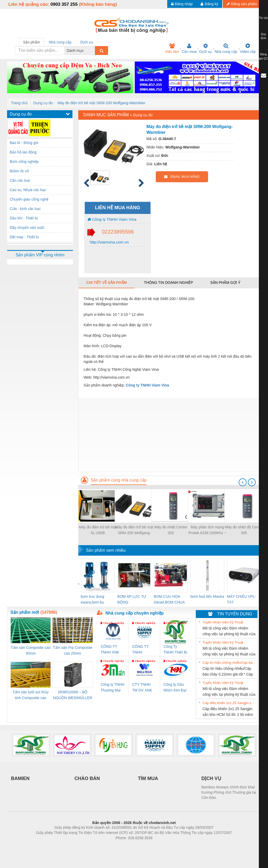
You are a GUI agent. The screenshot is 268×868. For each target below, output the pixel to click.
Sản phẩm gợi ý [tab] (225, 283)
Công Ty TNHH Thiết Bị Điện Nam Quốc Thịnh (175, 650)
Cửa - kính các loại (25, 209)
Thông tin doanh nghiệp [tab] (168, 283)
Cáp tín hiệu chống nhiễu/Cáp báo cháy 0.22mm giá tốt (229, 663)
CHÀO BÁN (87, 778)
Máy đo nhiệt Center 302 (171, 530)
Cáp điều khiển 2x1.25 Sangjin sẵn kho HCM (229, 703)
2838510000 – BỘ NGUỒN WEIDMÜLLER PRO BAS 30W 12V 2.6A (73, 695)
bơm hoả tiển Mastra (207, 596)
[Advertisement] (170, 435)
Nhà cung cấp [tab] (60, 42)
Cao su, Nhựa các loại (28, 190)
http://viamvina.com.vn (109, 242)
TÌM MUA (148, 778)
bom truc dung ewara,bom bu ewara (93, 600)
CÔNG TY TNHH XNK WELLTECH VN (110, 650)
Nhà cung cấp (226, 48)
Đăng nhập (182, 4)
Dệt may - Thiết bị (24, 237)
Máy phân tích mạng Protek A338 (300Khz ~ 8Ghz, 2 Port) (207, 530)
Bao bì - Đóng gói (24, 143)
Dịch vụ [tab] (87, 42)
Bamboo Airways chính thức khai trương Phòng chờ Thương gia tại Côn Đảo (229, 792)
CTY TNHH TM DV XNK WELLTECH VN (142, 688)
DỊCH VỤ (211, 778)
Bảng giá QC (263, 56)
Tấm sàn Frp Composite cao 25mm (72, 650)
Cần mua (189, 48)
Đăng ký (209, 4)
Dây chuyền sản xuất (27, 228)
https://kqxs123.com (159, 846)
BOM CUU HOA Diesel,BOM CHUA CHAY (169, 600)
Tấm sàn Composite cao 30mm (31, 650)
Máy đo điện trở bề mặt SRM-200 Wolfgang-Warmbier (101, 103)
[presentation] (243, 482)
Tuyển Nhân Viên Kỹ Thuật (223, 622)
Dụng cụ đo (43, 103)
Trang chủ (19, 103)
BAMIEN (20, 778)
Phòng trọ (101, 846)
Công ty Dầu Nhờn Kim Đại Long (175, 688)
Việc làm (172, 48)
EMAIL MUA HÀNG (182, 177)
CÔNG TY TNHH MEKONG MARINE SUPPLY (140, 650)
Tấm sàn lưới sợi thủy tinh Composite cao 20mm (30, 695)
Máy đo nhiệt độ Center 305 (244, 530)
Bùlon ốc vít (19, 171)
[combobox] (93, 51)
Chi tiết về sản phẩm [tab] (107, 283)
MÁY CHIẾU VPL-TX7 (241, 599)
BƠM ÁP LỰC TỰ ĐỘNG (132, 599)
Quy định (263, 36)
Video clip (248, 48)
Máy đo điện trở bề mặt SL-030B (98, 530)
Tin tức (264, 18)
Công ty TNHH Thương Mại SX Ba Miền (112, 688)
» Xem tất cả (244, 622)
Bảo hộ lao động (23, 152)
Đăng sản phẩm (242, 4)
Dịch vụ (206, 48)
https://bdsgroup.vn (127, 846)
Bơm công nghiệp (24, 162)
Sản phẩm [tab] (31, 42)
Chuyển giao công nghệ (29, 199)
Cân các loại (20, 180)
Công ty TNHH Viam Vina (112, 219)
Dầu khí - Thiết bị (24, 218)
